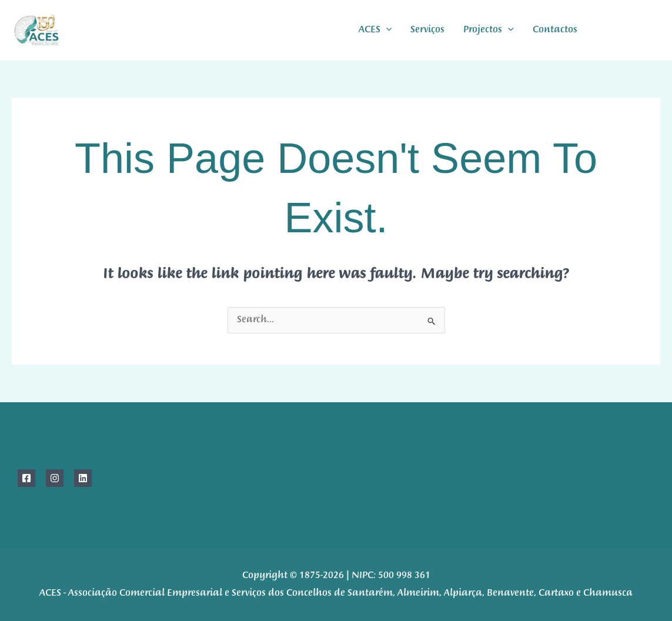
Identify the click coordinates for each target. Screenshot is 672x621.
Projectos (489, 30)
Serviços (427, 30)
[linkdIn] (656, 30)
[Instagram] (55, 478)
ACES (375, 30)
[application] (386, 30)
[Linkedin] (83, 478)
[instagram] (629, 30)
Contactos (555, 30)
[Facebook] (603, 30)
